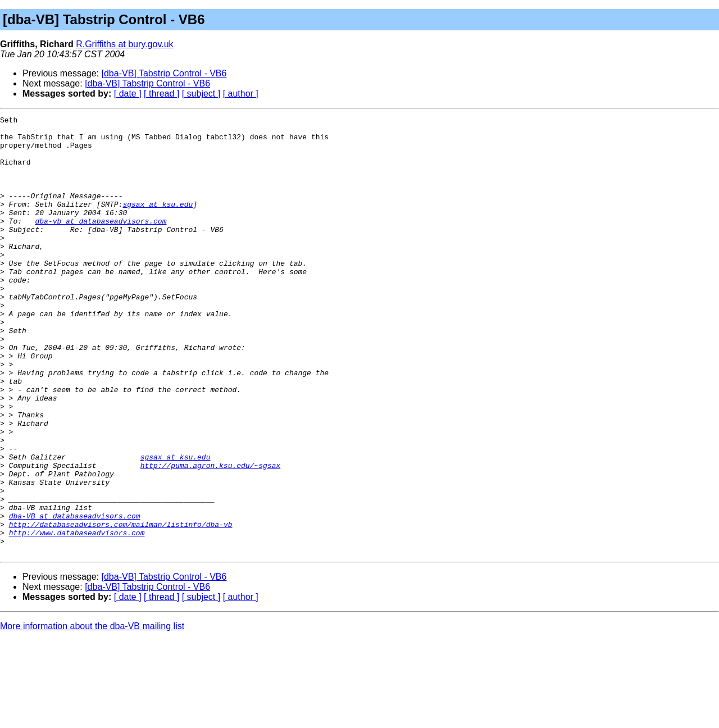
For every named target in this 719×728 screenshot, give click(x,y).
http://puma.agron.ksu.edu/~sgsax (211, 536)
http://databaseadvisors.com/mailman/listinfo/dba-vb (121, 607)
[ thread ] (161, 94)
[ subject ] (201, 94)
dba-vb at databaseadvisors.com (101, 243)
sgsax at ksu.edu (158, 222)
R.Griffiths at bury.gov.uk (124, 44)
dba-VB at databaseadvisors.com (75, 597)
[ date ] (128, 94)
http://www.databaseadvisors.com (77, 617)
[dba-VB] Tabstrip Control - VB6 (164, 73)
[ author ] (241, 94)
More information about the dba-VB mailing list (92, 714)
